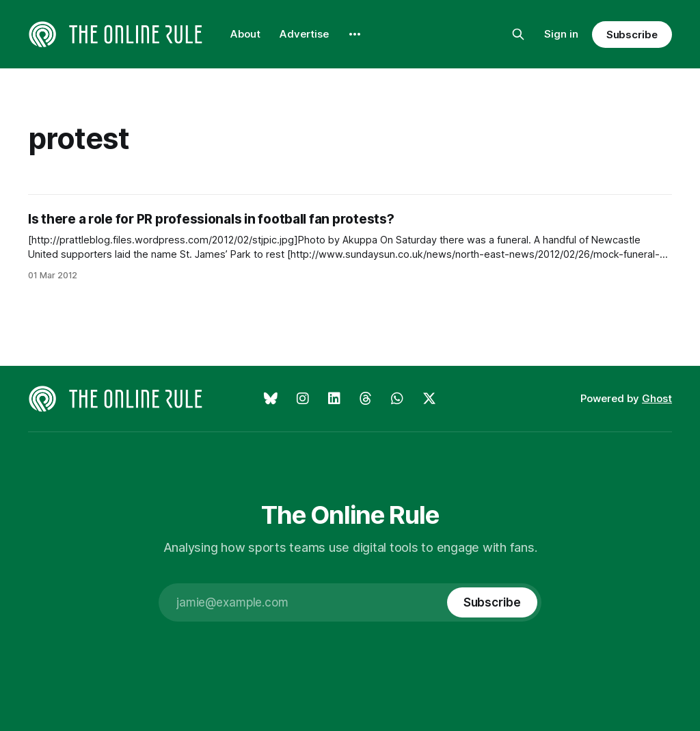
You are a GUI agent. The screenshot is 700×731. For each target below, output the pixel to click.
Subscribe (632, 35)
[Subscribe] (492, 602)
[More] (355, 34)
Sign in (561, 34)
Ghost (657, 398)
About (245, 34)
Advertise (304, 34)
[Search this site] (518, 34)
